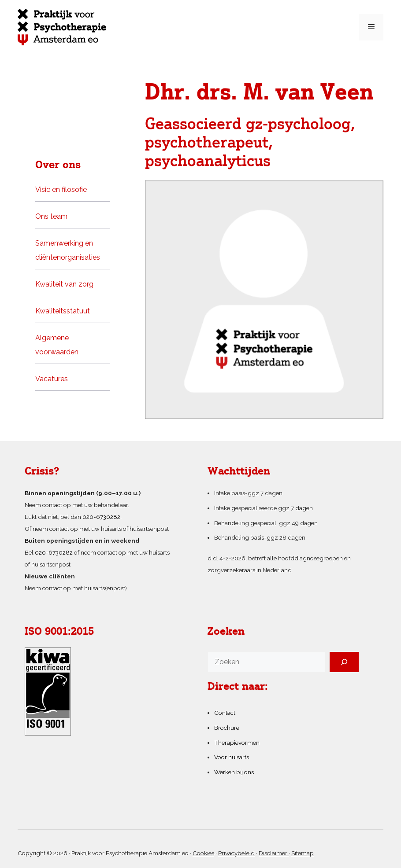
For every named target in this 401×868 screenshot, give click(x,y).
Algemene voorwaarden (57, 345)
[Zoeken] (344, 662)
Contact (225, 713)
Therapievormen (237, 743)
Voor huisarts (232, 757)
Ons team (51, 216)
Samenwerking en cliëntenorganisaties (68, 250)
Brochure (227, 728)
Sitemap (303, 853)
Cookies (203, 853)
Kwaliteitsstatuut (63, 311)
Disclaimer (274, 853)
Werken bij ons (234, 772)
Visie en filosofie (61, 189)
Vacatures (52, 379)
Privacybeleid (236, 853)
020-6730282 (54, 552)
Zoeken (226, 632)
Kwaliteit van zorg (64, 284)
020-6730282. (102, 517)
